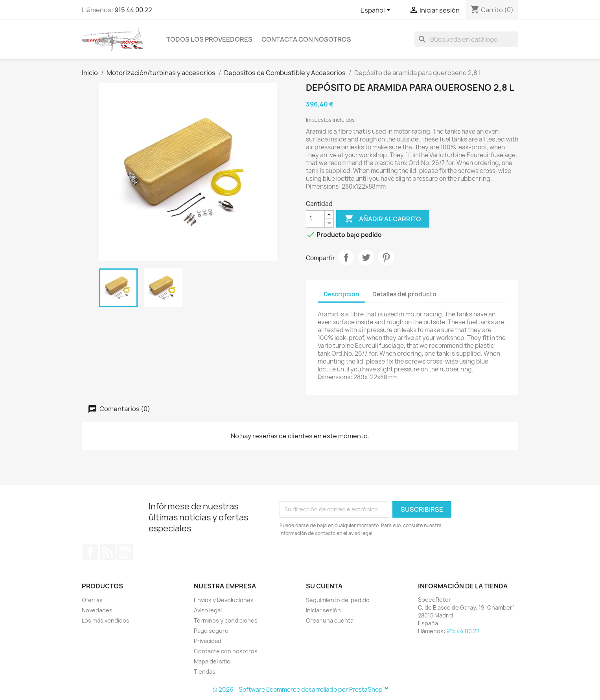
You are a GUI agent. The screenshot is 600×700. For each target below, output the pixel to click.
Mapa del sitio (212, 661)
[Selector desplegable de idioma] (377, 11)
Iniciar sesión (323, 610)
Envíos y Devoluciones (224, 600)
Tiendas (205, 672)
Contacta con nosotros (306, 39)
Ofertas (92, 600)
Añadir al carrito (383, 219)
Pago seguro (211, 631)
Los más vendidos (106, 620)
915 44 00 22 (133, 10)
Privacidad (208, 641)
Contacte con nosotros (226, 651)
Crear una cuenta (330, 620)
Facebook (90, 552)
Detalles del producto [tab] (404, 294)
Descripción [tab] (341, 294)
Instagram (125, 552)
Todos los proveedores (209, 39)
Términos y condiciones (226, 620)
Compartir (346, 257)
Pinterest (386, 257)
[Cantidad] (315, 219)
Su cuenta (324, 586)
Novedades (97, 610)
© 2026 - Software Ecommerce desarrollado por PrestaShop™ (300, 690)
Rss (108, 552)
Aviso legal (208, 610)
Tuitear (366, 257)
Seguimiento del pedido (338, 600)
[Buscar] (466, 39)
